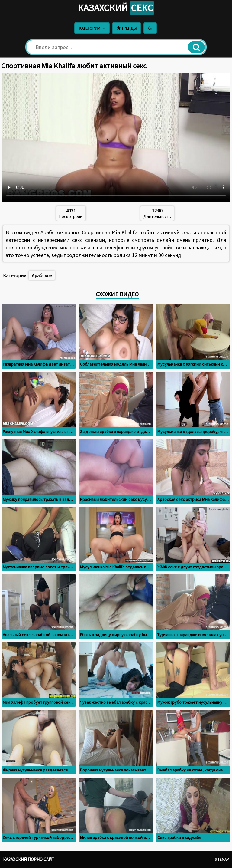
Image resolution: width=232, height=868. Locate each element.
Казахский (116, 8)
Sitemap (222, 859)
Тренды (127, 28)
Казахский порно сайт (29, 859)
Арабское (42, 275)
